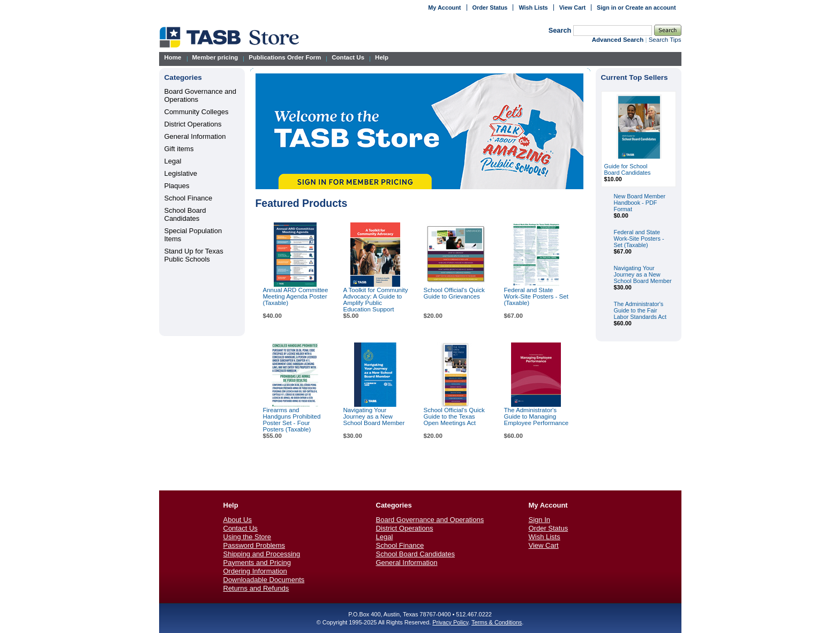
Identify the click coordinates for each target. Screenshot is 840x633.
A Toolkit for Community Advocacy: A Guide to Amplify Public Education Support (376, 300)
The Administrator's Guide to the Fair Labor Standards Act (640, 310)
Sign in (606, 8)
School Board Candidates (185, 214)
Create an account (650, 8)
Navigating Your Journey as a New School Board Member (374, 416)
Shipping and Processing (262, 554)
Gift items (179, 149)
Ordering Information (255, 571)
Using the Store (247, 537)
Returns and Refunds (256, 588)
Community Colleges (197, 112)
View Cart (572, 8)
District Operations (193, 124)
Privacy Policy (450, 622)
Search (560, 30)
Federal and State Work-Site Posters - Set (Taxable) (536, 296)
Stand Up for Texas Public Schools (194, 255)
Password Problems (254, 545)
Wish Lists (533, 8)
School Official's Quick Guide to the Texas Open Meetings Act (454, 416)
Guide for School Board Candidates (628, 169)
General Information (195, 136)
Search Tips (665, 40)
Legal (173, 161)
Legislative (181, 173)
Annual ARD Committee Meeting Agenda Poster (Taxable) (296, 296)
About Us (238, 520)
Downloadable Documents (264, 580)
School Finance (189, 198)
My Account (444, 8)
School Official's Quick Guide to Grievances (454, 293)
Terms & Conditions (497, 622)
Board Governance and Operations (430, 520)
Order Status (490, 8)
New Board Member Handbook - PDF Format (640, 203)
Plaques (177, 186)
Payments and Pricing (257, 563)
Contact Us (241, 528)
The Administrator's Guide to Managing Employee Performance (537, 416)
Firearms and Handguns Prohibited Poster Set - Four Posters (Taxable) (292, 420)
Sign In (539, 520)
